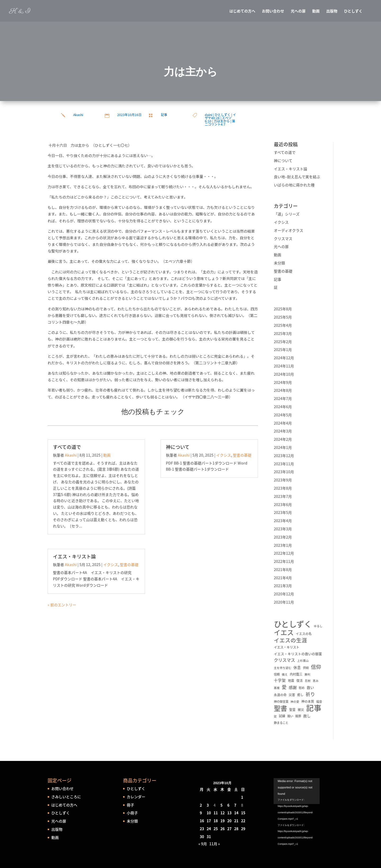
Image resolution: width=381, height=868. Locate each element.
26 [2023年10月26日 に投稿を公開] (223, 829)
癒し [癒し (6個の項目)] (300, 695)
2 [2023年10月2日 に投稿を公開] (201, 805)
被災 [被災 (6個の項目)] (301, 710)
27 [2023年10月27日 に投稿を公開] (229, 829)
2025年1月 (283, 350)
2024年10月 (284, 374)
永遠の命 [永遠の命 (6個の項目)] (280, 695)
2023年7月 (283, 496)
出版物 (332, 11)
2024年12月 (284, 358)
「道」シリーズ (287, 214)
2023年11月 (284, 464)
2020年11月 (284, 602)
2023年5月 (283, 512)
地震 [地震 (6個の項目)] (291, 681)
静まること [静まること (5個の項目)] (281, 723)
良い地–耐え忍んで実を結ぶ (297, 177)
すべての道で (67, 447)
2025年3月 (283, 333)
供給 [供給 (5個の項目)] (306, 668)
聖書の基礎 (129, 564)
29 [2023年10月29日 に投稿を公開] (243, 829)
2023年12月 (284, 456)
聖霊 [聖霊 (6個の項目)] (292, 710)
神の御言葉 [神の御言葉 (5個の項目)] (281, 702)
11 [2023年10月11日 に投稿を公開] (216, 813)
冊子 (130, 805)
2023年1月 (283, 545)
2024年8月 (283, 390)
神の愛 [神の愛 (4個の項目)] (295, 702)
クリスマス (283, 238)
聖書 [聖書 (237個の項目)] (280, 708)
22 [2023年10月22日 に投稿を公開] (243, 821)
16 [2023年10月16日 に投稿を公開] (202, 821)
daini (208, 115)
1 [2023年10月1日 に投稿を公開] (242, 797)
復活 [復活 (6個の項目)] (300, 681)
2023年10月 (284, 472)
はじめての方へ (242, 11)
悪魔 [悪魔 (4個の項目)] (277, 688)
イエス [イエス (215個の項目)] (284, 632)
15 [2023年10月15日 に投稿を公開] (243, 813)
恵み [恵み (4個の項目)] (316, 681)
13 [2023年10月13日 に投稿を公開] (229, 813)
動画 (316, 11)
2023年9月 (283, 480)
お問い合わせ (273, 11)
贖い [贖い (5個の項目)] (290, 716)
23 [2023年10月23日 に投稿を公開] (202, 829)
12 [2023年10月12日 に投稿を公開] (223, 813)
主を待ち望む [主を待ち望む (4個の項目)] (283, 668)
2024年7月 (283, 398)
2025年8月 (283, 309)
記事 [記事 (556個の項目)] (314, 708)
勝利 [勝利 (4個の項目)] (307, 674)
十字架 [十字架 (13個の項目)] (280, 680)
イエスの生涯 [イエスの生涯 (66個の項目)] (291, 640)
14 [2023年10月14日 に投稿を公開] (236, 813)
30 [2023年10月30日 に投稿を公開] (202, 837)
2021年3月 (283, 586)
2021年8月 (283, 570)
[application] (303, 795)
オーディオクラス (289, 230)
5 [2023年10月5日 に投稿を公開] (221, 805)
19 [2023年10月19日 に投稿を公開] (223, 821)
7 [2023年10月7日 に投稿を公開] (235, 805)
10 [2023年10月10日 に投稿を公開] (209, 813)
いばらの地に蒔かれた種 (294, 185)
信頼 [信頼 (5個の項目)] (277, 674)
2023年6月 (283, 504)
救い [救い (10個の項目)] (310, 687)
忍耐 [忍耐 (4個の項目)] (308, 681)
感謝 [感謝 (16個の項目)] (293, 687)
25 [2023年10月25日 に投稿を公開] (216, 829)
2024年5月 (283, 415)
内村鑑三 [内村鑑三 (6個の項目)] (296, 674)
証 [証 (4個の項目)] (275, 716)
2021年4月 (283, 578)
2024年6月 (283, 407)
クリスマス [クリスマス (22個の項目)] (284, 660)
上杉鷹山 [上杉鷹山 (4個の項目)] (303, 661)
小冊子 (132, 813)
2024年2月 (283, 439)
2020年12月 (284, 594)
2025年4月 (283, 325)
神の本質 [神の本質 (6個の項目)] (308, 701)
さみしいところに (66, 797)
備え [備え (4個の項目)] (285, 674)
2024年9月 (283, 382)
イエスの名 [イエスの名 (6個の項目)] (304, 634)
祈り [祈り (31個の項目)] (310, 694)
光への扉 (298, 11)
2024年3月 (283, 431)
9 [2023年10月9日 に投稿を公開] (201, 813)
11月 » (215, 844)
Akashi (78, 115)
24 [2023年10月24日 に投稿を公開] (209, 829)
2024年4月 (283, 423)
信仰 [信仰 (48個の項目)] (316, 667)
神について (178, 447)
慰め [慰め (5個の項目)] (302, 688)
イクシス (111, 564)
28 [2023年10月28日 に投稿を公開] (236, 829)
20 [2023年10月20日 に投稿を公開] (229, 821)
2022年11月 (284, 561)
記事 (164, 115)
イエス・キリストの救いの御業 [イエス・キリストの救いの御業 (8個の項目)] (298, 654)
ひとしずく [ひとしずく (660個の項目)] (293, 624)
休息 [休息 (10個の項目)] (297, 667)
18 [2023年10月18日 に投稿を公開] (216, 821)
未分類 (279, 263)
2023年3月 (283, 529)
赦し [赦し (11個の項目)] (307, 716)
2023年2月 (283, 537)
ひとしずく (353, 11)
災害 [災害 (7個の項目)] (292, 695)
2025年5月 (283, 317)
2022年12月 (284, 553)
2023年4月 (283, 521)
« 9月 (203, 844)
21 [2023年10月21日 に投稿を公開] (236, 821)
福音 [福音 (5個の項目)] (319, 702)
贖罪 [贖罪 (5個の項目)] (298, 716)
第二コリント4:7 (220, 123)
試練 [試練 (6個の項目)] (282, 716)
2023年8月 (283, 488)
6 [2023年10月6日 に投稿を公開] (228, 805)
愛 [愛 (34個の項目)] (284, 687)
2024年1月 (283, 447)
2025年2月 (283, 342)
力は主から (222, 121)
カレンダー (136, 797)
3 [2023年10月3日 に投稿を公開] (208, 805)
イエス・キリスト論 (74, 556)
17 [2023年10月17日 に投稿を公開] (209, 821)
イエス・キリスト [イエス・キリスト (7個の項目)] (287, 647)
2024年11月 (284, 366)
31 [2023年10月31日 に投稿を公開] (209, 837)
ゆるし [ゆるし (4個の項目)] (318, 626)
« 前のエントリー (62, 605)
